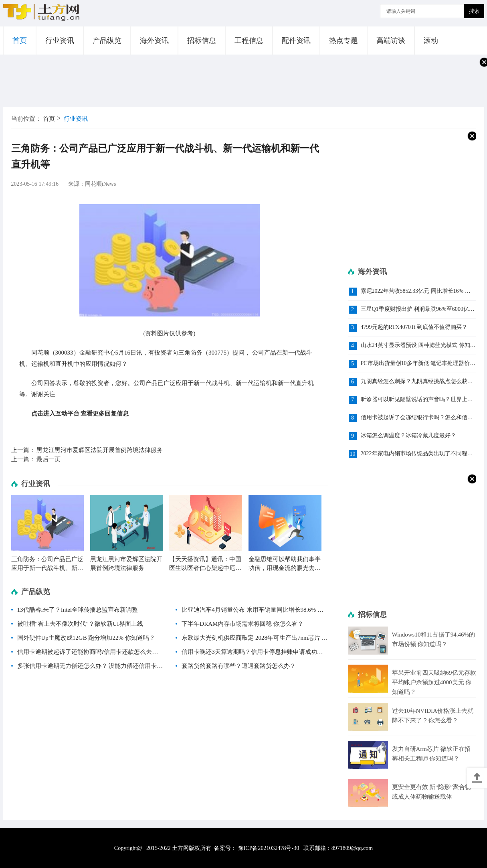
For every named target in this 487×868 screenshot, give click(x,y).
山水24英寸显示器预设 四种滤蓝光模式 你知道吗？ (418, 346)
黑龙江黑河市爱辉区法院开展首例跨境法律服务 (100, 450)
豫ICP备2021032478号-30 (269, 848)
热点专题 (344, 41)
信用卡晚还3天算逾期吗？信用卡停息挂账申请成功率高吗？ (252, 654)
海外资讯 (154, 41)
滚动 (431, 41)
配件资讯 (296, 41)
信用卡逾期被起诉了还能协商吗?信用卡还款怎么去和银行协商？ (88, 654)
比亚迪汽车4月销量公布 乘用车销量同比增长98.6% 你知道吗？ (253, 612)
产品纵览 (107, 41)
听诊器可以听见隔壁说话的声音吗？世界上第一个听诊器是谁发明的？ (417, 400)
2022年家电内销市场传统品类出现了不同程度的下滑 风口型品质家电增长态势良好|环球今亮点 (418, 454)
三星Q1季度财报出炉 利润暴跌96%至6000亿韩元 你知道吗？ (418, 309)
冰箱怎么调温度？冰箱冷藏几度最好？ (408, 435)
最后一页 (48, 459)
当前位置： (26, 119)
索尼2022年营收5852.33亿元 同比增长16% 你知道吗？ (416, 291)
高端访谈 (391, 41)
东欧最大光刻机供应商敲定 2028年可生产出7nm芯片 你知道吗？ (255, 640)
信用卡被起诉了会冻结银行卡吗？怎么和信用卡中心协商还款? (417, 418)
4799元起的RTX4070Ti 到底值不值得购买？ (414, 327)
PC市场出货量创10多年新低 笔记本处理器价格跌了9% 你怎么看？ (418, 364)
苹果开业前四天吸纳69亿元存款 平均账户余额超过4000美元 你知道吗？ (434, 682)
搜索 (474, 11)
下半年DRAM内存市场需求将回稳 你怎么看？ (242, 624)
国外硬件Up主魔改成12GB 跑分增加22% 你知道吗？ (86, 638)
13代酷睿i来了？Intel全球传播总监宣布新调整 (78, 610)
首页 (20, 41)
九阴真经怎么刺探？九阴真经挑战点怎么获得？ (414, 382)
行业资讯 (60, 41)
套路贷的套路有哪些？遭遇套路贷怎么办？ (239, 666)
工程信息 (249, 41)
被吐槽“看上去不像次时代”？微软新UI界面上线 (80, 624)
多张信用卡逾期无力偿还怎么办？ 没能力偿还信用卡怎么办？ (90, 668)
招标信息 (202, 41)
